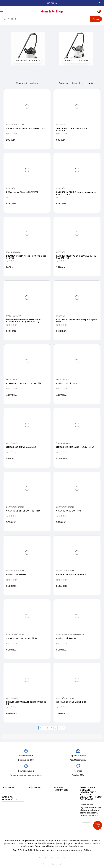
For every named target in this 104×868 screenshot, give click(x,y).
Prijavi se (98, 825)
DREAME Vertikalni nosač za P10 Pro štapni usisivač (27, 257)
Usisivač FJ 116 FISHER (16, 575)
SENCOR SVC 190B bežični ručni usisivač (75, 447)
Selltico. (88, 850)
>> (63, 728)
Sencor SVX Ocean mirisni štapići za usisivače (74, 129)
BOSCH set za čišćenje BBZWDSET (22, 192)
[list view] (89, 83)
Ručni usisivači (13, 380)
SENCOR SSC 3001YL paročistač (21, 447)
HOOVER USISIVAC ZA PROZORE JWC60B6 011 (26, 703)
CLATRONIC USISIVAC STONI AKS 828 (24, 383)
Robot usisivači (14, 316)
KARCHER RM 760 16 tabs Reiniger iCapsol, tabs (77, 321)
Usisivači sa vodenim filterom (70, 635)
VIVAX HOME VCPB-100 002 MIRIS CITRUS (26, 128)
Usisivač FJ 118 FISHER (66, 638)
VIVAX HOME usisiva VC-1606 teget (23, 511)
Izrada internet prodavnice (69, 850)
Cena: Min (78, 83)
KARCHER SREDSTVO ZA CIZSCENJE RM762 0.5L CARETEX (76, 257)
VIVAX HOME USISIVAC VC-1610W (22, 638)
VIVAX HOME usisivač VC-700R (71, 575)
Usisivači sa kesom (15, 125)
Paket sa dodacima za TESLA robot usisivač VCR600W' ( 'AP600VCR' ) (23, 321)
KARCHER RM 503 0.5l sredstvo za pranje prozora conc (76, 193)
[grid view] (92, 83)
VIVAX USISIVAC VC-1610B (69, 511)
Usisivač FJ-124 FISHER (67, 383)
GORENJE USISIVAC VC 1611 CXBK (72, 702)
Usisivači (60, 125)
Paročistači (12, 443)
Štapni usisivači (14, 252)
